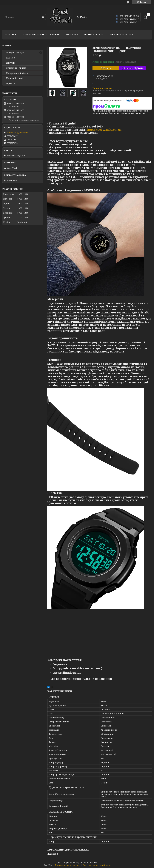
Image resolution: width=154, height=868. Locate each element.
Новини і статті (94, 35)
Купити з (134, 68)
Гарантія (11, 83)
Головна (11, 35)
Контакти (72, 35)
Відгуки (10, 63)
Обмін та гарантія (122, 35)
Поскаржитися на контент (68, 865)
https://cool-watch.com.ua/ (105, 130)
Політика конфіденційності (97, 865)
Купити (107, 68)
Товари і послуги (33, 35)
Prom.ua (94, 862)
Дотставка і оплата (16, 68)
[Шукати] (43, 17)
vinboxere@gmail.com (17, 133)
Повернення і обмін (17, 73)
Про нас (55, 35)
